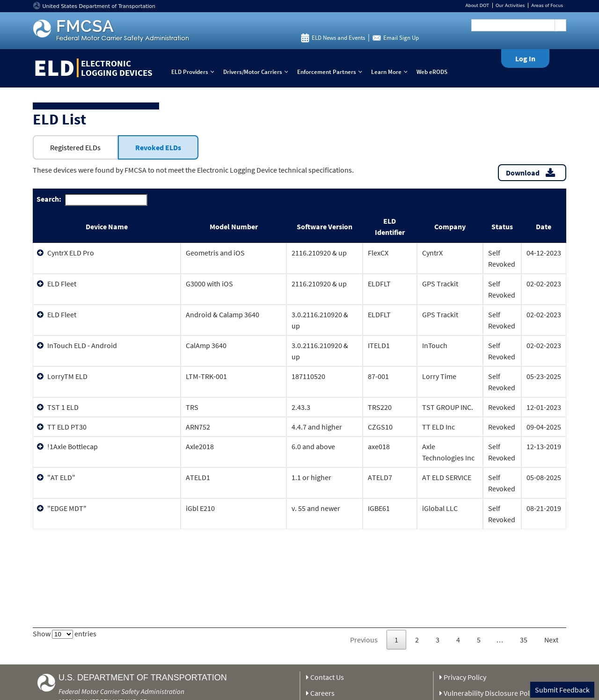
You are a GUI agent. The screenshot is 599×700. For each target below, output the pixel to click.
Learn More (391, 72)
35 (524, 640)
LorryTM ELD (67, 376)
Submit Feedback (562, 690)
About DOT (477, 5)
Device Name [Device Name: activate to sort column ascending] (107, 226)
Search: (92, 200)
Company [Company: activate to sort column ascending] (450, 226)
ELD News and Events (338, 38)
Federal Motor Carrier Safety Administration (121, 691)
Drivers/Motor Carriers (258, 72)
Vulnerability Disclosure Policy (491, 693)
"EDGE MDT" (67, 508)
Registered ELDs (75, 147)
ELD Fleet (62, 284)
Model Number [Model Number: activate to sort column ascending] (234, 226)
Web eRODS (432, 72)
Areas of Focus (547, 5)
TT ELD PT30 (67, 427)
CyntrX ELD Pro (71, 253)
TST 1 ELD (63, 407)
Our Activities (510, 5)
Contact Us (327, 677)
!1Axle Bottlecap (73, 446)
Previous (364, 640)
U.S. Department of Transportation (143, 678)
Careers (322, 693)
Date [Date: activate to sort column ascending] (544, 226)
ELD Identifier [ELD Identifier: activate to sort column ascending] (390, 226)
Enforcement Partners (332, 72)
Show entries (65, 634)
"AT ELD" (61, 477)
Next (551, 640)
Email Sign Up (401, 38)
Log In (525, 58)
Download (523, 173)
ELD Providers (195, 72)
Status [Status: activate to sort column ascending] (502, 226)
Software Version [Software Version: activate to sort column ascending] (325, 226)
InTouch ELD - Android (82, 345)
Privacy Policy (465, 677)
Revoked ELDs (158, 147)
